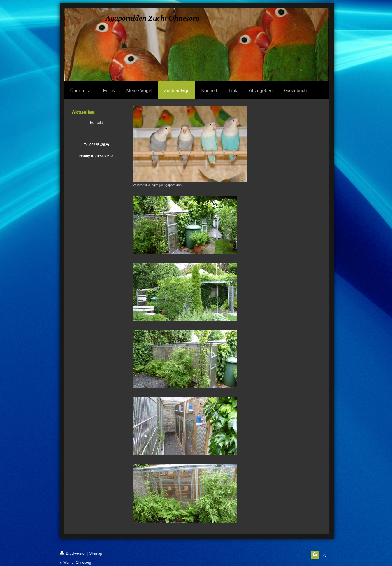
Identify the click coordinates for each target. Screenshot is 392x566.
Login (325, 555)
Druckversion (73, 553)
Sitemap (96, 553)
